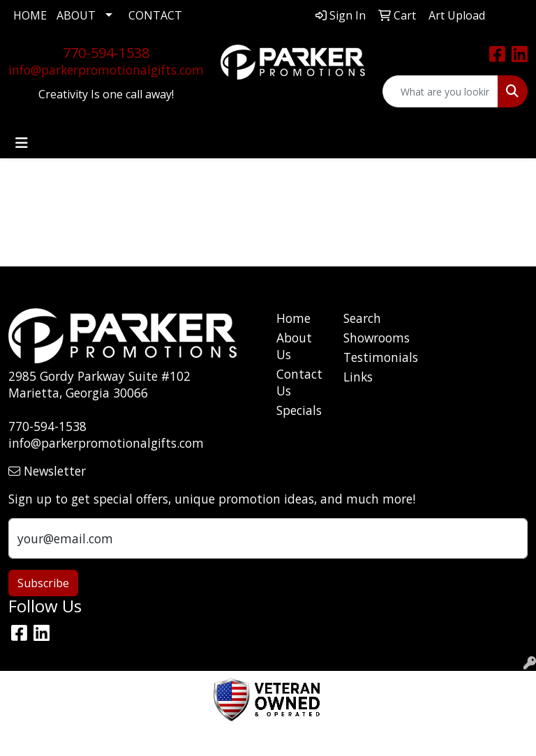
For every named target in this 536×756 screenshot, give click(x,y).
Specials (299, 410)
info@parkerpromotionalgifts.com (106, 70)
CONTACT (155, 15)
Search (362, 318)
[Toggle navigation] (22, 143)
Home (293, 318)
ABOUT (76, 15)
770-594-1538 (106, 53)
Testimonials (368, 357)
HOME (30, 15)
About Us (294, 346)
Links (358, 377)
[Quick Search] (440, 91)
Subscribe (43, 583)
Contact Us (299, 382)
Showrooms (368, 338)
